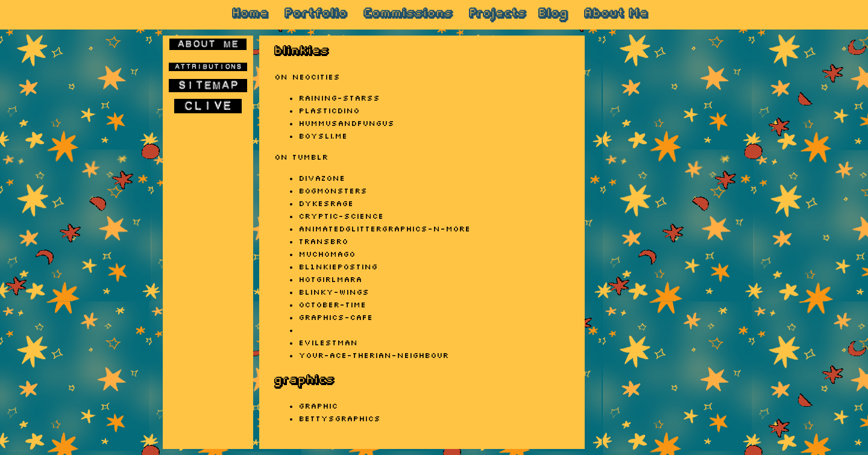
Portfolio (316, 14)
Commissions (408, 14)
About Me (616, 14)
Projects (498, 14)
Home (250, 14)
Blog (553, 14)
